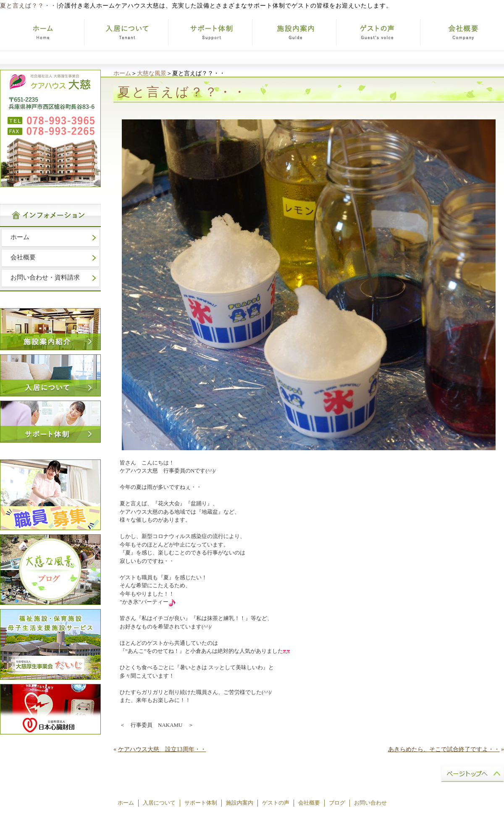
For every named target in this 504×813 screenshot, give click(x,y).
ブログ (337, 803)
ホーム (122, 73)
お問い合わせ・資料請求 (45, 277)
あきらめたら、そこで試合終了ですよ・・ (444, 749)
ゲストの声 (276, 803)
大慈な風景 (152, 73)
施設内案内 (240, 803)
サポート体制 (201, 803)
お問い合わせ (370, 803)
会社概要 (23, 257)
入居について (159, 803)
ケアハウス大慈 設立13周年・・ (162, 749)
